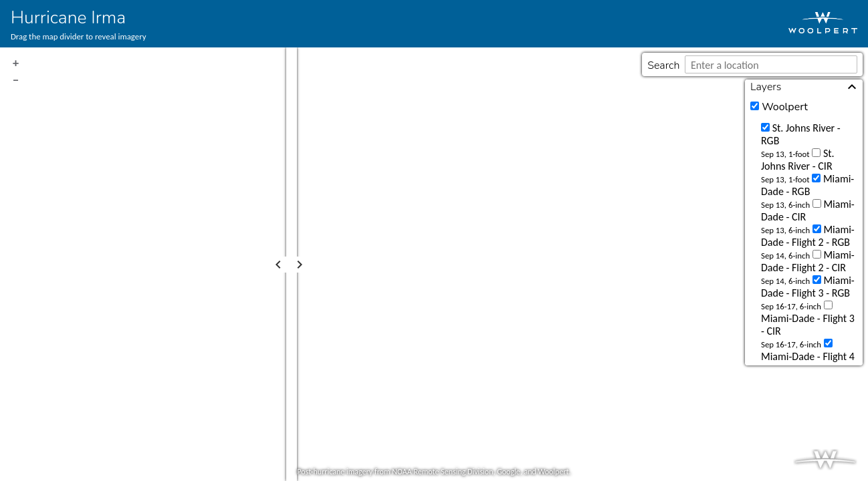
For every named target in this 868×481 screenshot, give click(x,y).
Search (663, 65)
